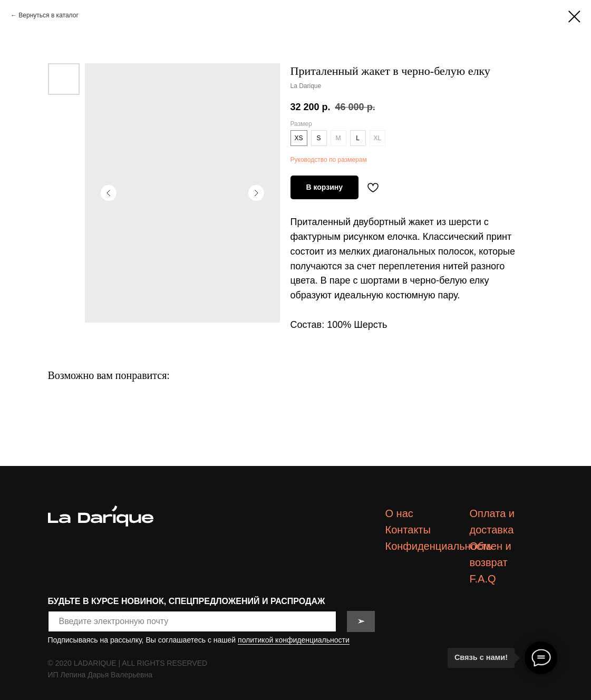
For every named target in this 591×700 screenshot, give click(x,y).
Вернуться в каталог (48, 15)
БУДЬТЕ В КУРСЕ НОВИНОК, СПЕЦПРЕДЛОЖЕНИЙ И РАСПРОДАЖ (187, 601)
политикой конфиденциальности (294, 640)
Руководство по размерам (329, 160)
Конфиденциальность (439, 546)
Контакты (408, 530)
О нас (399, 513)
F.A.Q (483, 579)
